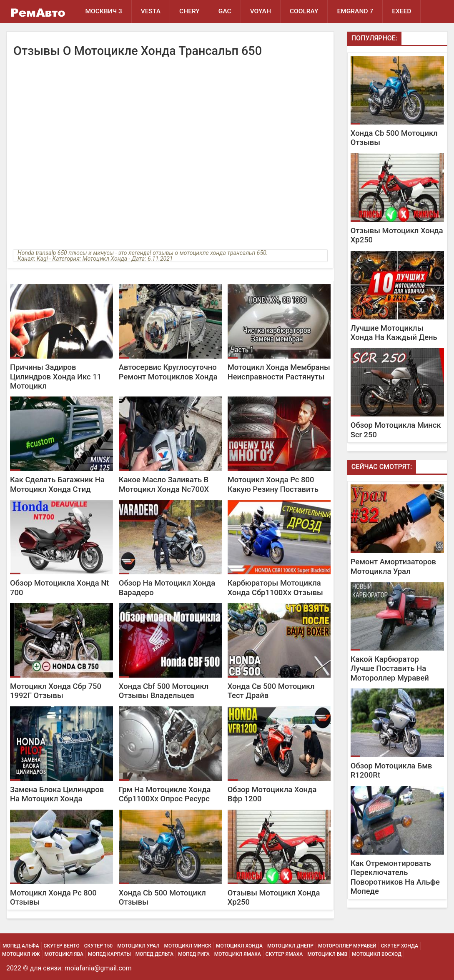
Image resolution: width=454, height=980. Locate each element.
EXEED (401, 11)
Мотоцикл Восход (377, 954)
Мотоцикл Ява (64, 954)
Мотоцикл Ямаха (238, 954)
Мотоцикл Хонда (239, 946)
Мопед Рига (194, 954)
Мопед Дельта (154, 954)
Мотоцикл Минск (188, 946)
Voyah (261, 11)
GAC (225, 11)
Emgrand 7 (355, 11)
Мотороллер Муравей (347, 946)
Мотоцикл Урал (138, 946)
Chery (189, 11)
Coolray (304, 11)
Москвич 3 (104, 11)
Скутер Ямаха (284, 954)
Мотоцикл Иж (21, 954)
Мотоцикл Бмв (327, 954)
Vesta (151, 11)
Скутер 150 (98, 946)
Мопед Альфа (21, 946)
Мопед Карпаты (109, 954)
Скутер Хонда (400, 946)
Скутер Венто (62, 946)
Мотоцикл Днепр (290, 946)
